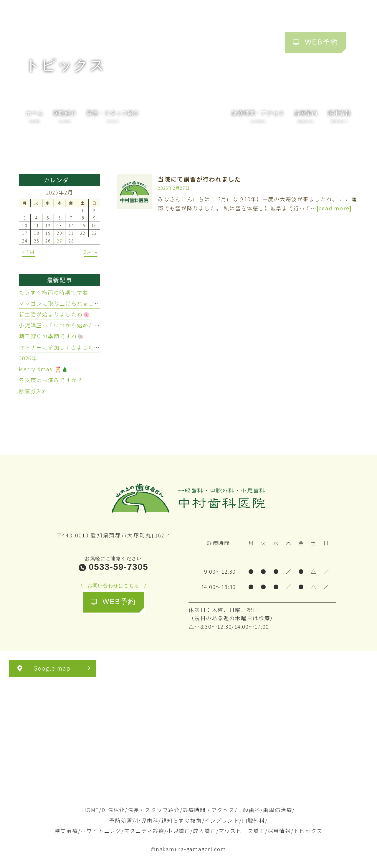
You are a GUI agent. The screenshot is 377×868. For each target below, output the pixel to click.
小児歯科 (147, 820)
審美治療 (66, 831)
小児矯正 (179, 831)
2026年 (28, 358)
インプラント (222, 820)
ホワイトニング (101, 831)
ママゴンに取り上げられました (60, 303)
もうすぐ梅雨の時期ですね (54, 292)
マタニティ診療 (144, 831)
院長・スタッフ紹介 (154, 810)
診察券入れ (33, 391)
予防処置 (121, 820)
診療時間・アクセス (209, 810)
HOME (91, 810)
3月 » (91, 252)
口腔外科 (253, 820)
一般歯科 (249, 810)
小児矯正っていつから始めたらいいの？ (71, 325)
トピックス (308, 831)
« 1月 (29, 252)
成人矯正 (205, 831)
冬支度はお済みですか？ (51, 380)
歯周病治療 (278, 810)
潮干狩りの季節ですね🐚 (52, 336)
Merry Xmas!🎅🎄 (44, 369)
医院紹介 (113, 810)
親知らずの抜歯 (181, 820)
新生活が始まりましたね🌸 (54, 314)
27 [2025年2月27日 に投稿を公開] (59, 241)
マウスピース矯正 (242, 831)
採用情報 (279, 831)
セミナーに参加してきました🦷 (60, 347)
